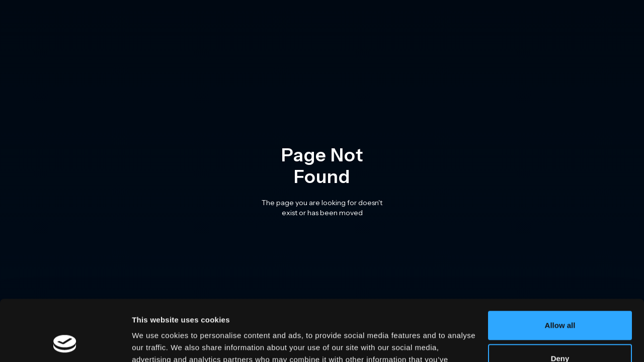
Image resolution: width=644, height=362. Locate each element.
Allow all (560, 268)
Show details (155, 342)
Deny (560, 301)
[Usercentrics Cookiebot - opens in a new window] (65, 342)
